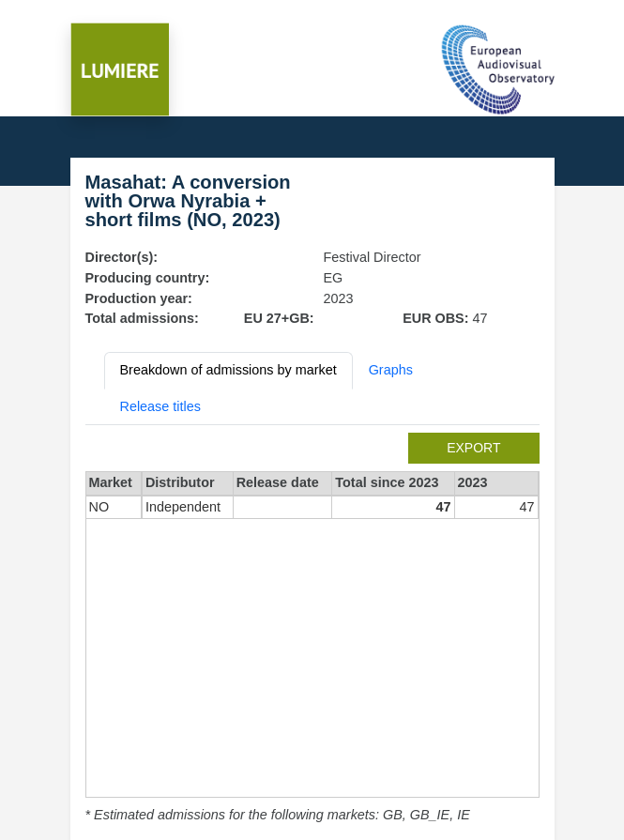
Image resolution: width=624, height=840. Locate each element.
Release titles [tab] (160, 406)
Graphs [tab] (391, 370)
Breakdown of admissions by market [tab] (228, 370)
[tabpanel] (312, 629)
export (473, 448)
